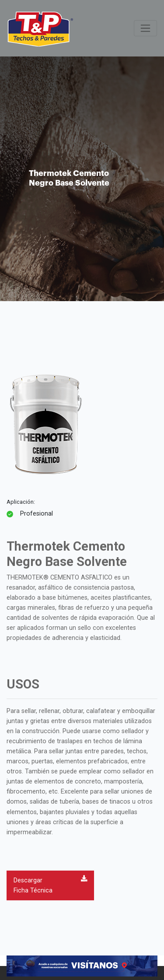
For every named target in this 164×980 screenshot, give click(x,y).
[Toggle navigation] (145, 28)
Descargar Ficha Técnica (50, 885)
